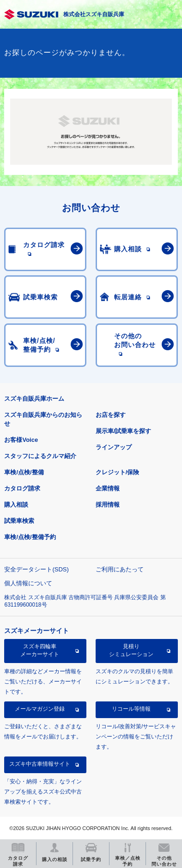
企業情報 (108, 488)
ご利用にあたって (120, 569)
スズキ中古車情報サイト (40, 764)
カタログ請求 (22, 488)
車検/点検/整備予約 (30, 537)
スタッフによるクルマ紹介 (40, 456)
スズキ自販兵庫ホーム (34, 399)
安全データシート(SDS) (36, 569)
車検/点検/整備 (24, 472)
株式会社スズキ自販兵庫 (94, 14)
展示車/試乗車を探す (124, 431)
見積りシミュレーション (131, 650)
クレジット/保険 (118, 472)
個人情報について (28, 583)
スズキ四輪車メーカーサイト (40, 650)
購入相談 (16, 505)
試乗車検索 (19, 521)
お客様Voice (21, 440)
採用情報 (108, 505)
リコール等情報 (131, 709)
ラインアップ (114, 447)
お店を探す (111, 415)
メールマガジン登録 (40, 709)
